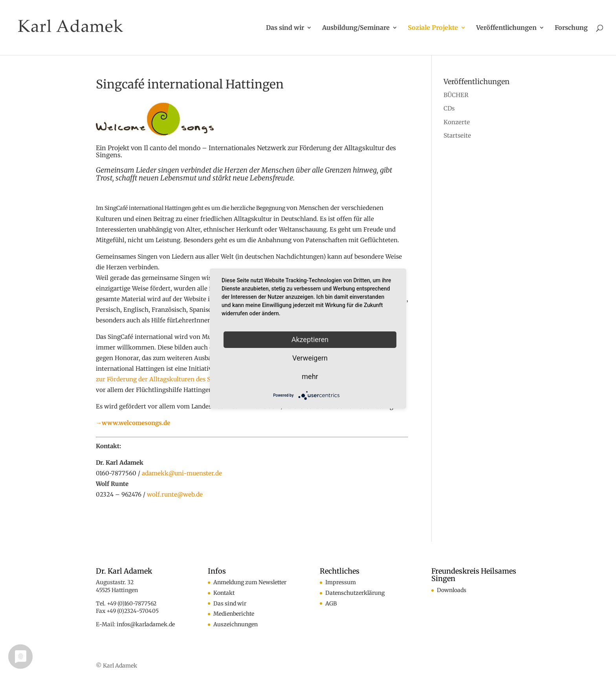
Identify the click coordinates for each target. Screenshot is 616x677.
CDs (449, 108)
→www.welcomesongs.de (133, 423)
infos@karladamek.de (146, 624)
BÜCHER (456, 95)
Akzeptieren (310, 339)
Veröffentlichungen (506, 28)
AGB (331, 603)
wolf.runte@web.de (175, 494)
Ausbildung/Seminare (356, 28)
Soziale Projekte (433, 28)
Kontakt (224, 593)
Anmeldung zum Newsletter (250, 582)
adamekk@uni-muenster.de (182, 473)
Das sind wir (285, 28)
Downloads (452, 590)
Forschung (571, 28)
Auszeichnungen (236, 624)
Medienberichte (234, 614)
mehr (310, 376)
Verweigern (310, 358)
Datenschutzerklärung (355, 593)
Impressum (341, 582)
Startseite (457, 135)
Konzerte (457, 122)
